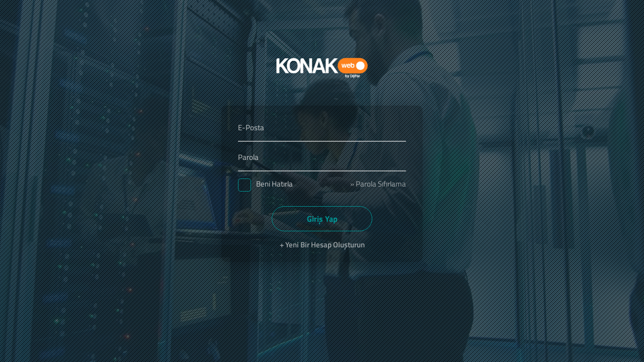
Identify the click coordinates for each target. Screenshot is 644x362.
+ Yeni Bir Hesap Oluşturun (322, 245)
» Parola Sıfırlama (378, 184)
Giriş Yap (322, 219)
